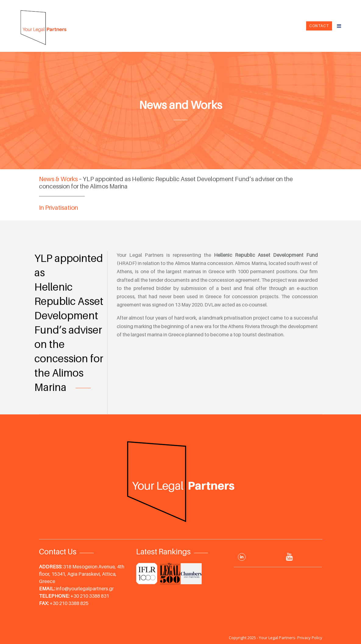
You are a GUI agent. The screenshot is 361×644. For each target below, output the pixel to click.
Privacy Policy (310, 638)
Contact (319, 26)
